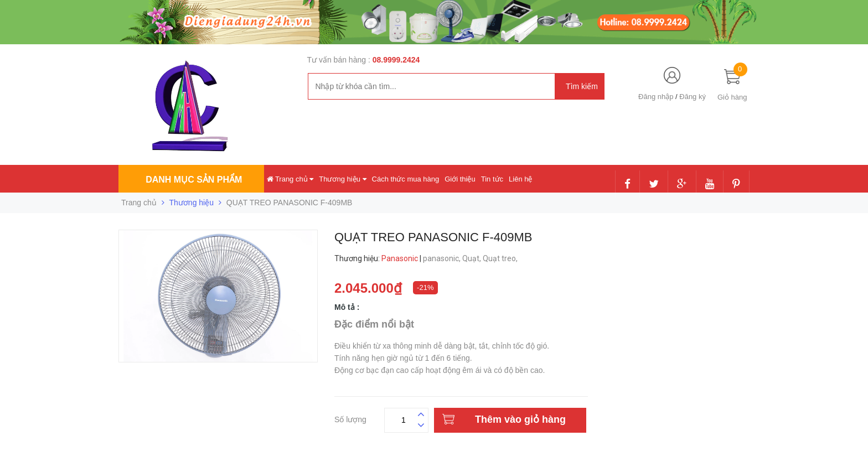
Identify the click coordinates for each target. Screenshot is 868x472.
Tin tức (492, 179)
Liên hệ (520, 179)
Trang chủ (290, 179)
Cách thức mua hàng (406, 179)
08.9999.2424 (396, 60)
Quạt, (472, 258)
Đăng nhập (656, 97)
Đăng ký (693, 97)
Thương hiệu (342, 179)
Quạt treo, (501, 258)
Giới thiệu (460, 179)
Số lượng (350, 418)
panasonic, (443, 258)
